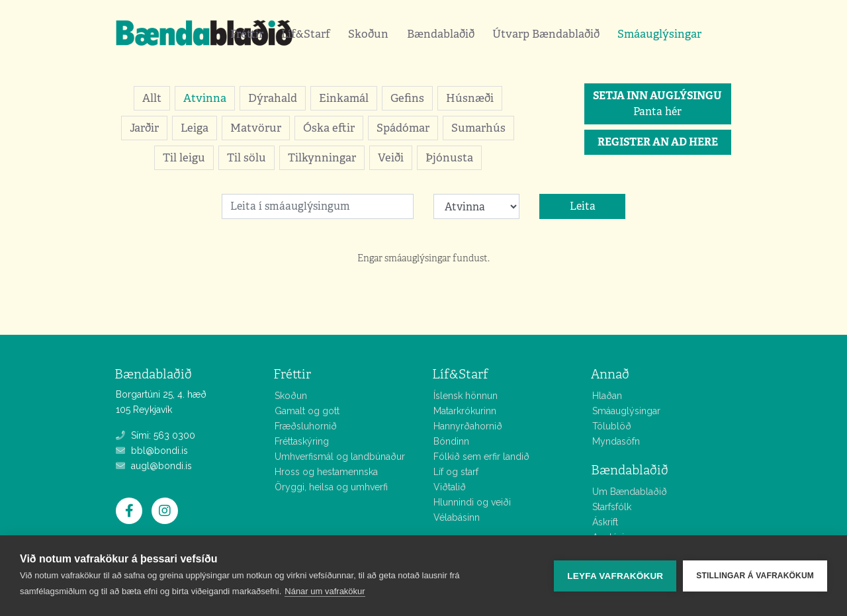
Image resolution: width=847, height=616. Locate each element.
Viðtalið (450, 487)
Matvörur (256, 128)
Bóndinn (451, 441)
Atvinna (205, 98)
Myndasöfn (616, 441)
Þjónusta (449, 157)
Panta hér (657, 104)
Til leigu (184, 157)
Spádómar (403, 128)
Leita (583, 206)
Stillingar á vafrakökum (755, 576)
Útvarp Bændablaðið (546, 34)
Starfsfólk (612, 507)
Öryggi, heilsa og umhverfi (331, 487)
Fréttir (247, 34)
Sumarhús (478, 128)
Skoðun (368, 34)
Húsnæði (470, 98)
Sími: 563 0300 (156, 435)
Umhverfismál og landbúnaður (340, 457)
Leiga (195, 128)
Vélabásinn (457, 517)
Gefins (407, 98)
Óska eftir (329, 128)
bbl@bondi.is (152, 451)
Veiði (391, 157)
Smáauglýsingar (659, 34)
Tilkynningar (322, 157)
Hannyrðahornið (468, 426)
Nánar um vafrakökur (325, 591)
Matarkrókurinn (465, 411)
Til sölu (246, 157)
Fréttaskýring (302, 441)
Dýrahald (273, 98)
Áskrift (605, 522)
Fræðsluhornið (306, 426)
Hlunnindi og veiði (472, 502)
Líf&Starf (306, 34)
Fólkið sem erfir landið (481, 457)
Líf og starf (456, 472)
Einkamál (344, 98)
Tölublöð (612, 426)
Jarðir (144, 128)
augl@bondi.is (154, 466)
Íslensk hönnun (466, 396)
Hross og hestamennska (326, 472)
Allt (152, 98)
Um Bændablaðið (630, 492)
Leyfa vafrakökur (615, 576)
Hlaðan (607, 396)
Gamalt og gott (307, 411)
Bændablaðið (441, 34)
